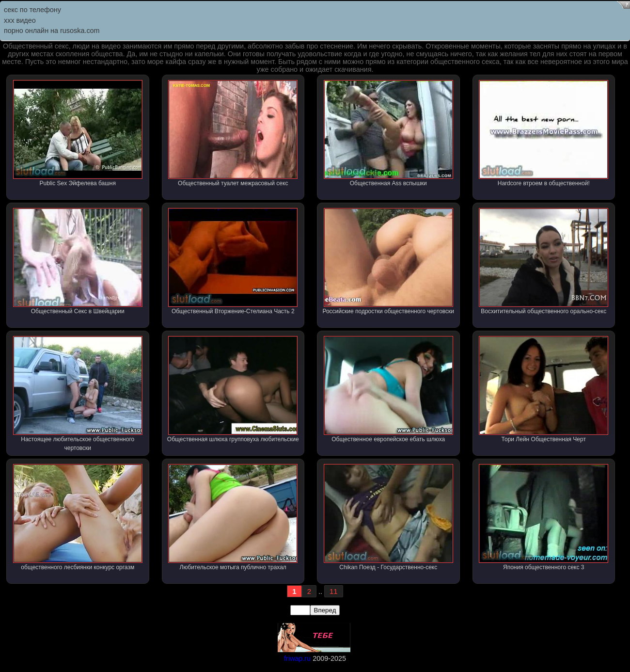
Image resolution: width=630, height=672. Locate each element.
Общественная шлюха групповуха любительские (233, 389)
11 (334, 591)
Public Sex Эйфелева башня (78, 133)
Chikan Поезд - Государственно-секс (388, 517)
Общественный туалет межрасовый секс (233, 133)
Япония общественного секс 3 (543, 517)
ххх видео (20, 20)
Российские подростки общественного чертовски (388, 261)
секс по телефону (32, 10)
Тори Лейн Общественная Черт (543, 389)
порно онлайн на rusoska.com (52, 31)
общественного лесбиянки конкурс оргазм (78, 517)
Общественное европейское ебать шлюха (388, 389)
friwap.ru (297, 658)
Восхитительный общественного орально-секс (543, 261)
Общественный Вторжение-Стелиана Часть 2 (233, 261)
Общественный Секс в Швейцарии (78, 261)
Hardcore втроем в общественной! (543, 133)
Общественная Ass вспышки (388, 133)
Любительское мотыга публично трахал (233, 517)
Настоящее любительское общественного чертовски (78, 394)
